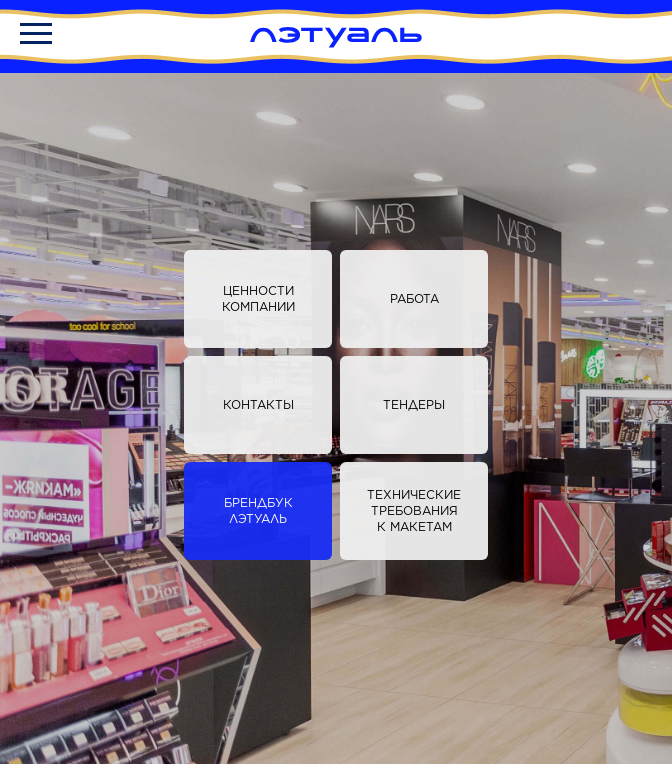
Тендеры (414, 404)
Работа (414, 298)
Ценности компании (258, 298)
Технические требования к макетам (414, 510)
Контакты (258, 404)
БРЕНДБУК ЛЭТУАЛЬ (258, 510)
